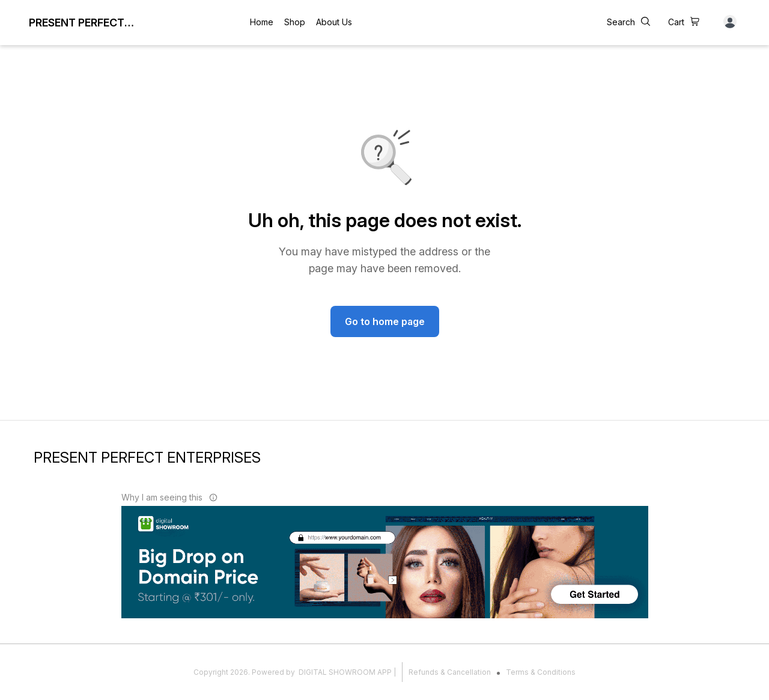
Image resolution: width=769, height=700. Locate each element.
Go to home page (385, 321)
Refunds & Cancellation (450, 672)
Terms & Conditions (541, 672)
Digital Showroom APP (345, 672)
